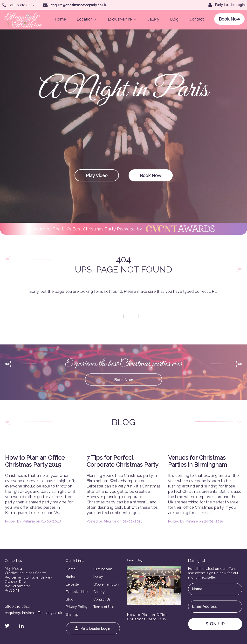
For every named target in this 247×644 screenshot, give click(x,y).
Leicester (73, 584)
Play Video (97, 175)
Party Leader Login (92, 628)
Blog (174, 19)
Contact (197, 19)
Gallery (153, 19)
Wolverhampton (106, 584)
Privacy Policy (77, 607)
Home (60, 19)
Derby (98, 577)
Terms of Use (104, 607)
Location (87, 19)
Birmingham (103, 569)
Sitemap (72, 615)
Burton (71, 577)
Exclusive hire (122, 19)
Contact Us (102, 599)
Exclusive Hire (77, 592)
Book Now (230, 19)
